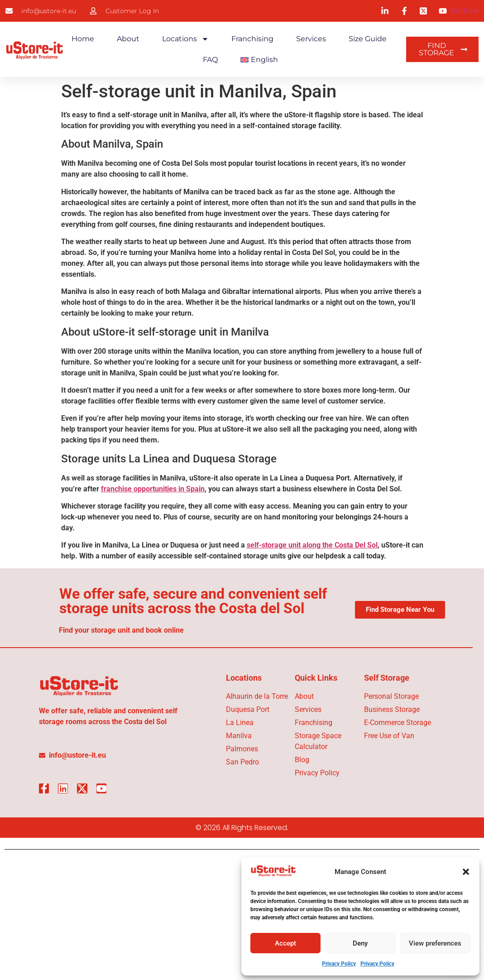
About (128, 39)
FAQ (210, 60)
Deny (360, 943)
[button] (466, 872)
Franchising (252, 39)
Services (311, 39)
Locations (185, 39)
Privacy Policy (339, 964)
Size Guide (368, 39)
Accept (285, 943)
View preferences (435, 943)
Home (83, 39)
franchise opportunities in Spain (153, 489)
